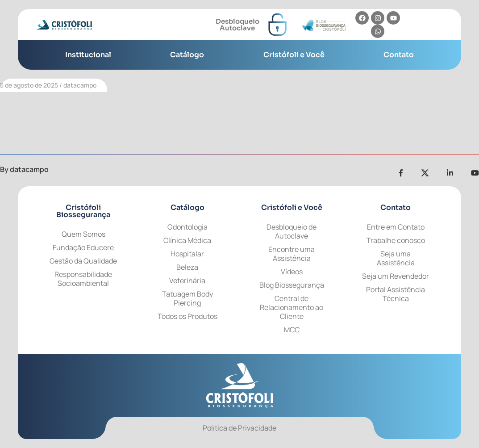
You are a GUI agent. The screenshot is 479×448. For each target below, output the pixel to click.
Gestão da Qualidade (83, 261)
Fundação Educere (83, 247)
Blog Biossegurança (292, 285)
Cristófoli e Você (294, 55)
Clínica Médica (187, 240)
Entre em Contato (396, 227)
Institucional (88, 55)
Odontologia (187, 227)
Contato (399, 55)
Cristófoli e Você (292, 207)
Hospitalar (187, 254)
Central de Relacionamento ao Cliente (292, 307)
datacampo (80, 85)
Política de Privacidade (239, 428)
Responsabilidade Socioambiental (83, 279)
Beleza (187, 267)
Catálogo (187, 55)
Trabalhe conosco (396, 240)
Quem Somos (83, 234)
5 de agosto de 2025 (29, 85)
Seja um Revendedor (396, 276)
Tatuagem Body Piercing (187, 298)
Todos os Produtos (187, 316)
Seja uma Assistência (396, 258)
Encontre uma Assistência (292, 254)
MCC (292, 330)
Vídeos (292, 272)
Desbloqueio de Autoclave (292, 231)
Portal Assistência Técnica (396, 294)
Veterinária (187, 281)
